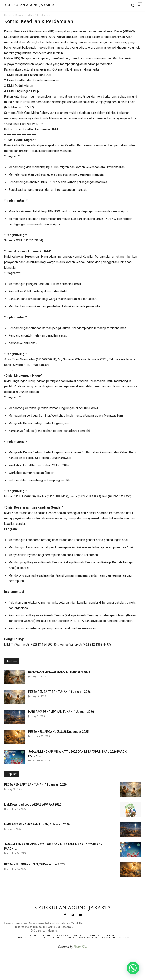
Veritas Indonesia (16, 886)
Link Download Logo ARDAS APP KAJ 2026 (33, 804)
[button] (133, 968)
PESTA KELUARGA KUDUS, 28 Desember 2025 (58, 732)
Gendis (85, 958)
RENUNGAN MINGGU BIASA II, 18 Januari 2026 (59, 672)
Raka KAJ (80, 947)
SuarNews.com (66, 958)
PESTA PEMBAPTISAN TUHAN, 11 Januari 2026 (59, 692)
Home (8, 15)
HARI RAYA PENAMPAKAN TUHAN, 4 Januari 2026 (61, 712)
